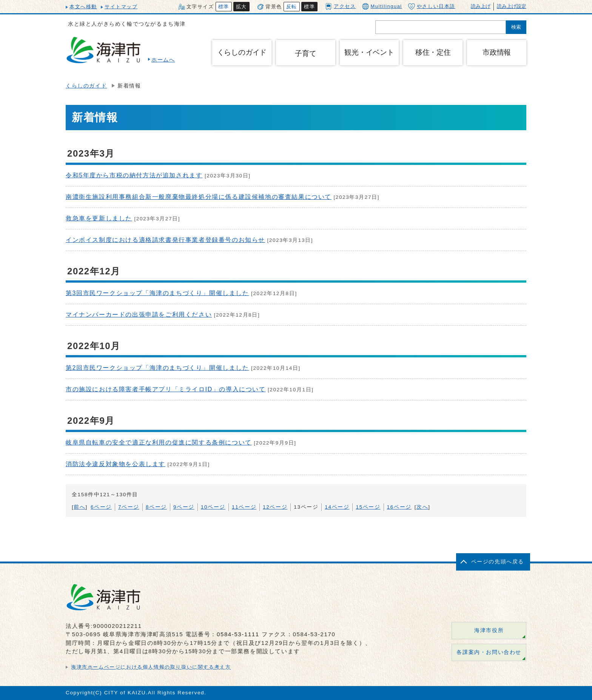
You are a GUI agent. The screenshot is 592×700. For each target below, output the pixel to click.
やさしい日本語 (432, 6)
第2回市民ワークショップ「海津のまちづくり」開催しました (157, 368)
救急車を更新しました (99, 218)
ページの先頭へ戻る (498, 562)
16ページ (399, 507)
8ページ (156, 507)
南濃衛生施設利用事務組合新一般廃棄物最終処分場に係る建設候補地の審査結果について (199, 197)
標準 (224, 7)
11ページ (244, 507)
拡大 (241, 7)
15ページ (368, 507)
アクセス (340, 6)
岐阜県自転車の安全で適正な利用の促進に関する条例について (159, 442)
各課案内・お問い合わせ (489, 652)
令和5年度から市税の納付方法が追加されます (134, 175)
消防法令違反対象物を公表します (116, 464)
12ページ (275, 507)
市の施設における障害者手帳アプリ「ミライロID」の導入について (166, 389)
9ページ (184, 507)
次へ (422, 507)
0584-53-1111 (238, 634)
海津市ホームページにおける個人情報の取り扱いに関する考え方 (151, 667)
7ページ (129, 507)
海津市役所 (489, 630)
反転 (292, 7)
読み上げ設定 (512, 6)
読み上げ (481, 6)
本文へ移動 (83, 7)
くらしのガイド (86, 86)
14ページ (337, 507)
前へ (79, 507)
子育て (305, 53)
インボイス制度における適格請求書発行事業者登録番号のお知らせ (165, 240)
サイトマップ (121, 7)
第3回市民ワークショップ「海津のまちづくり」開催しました (157, 293)
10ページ (213, 507)
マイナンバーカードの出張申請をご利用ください (139, 315)
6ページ (101, 507)
